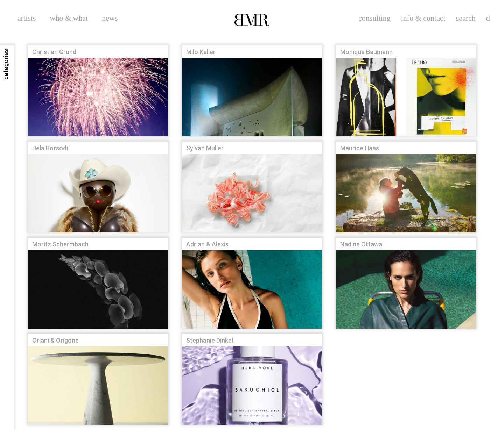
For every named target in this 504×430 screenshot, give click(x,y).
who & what (69, 18)
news (110, 18)
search (466, 18)
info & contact (423, 18)
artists (27, 18)
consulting (374, 18)
